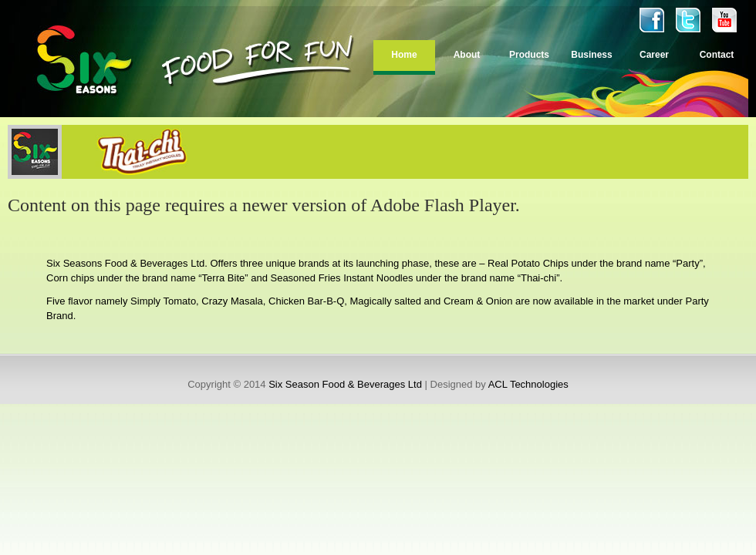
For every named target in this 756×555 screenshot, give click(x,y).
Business (591, 55)
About (467, 55)
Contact (717, 55)
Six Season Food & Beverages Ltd (345, 384)
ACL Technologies (528, 384)
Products (529, 55)
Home (404, 55)
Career (654, 55)
